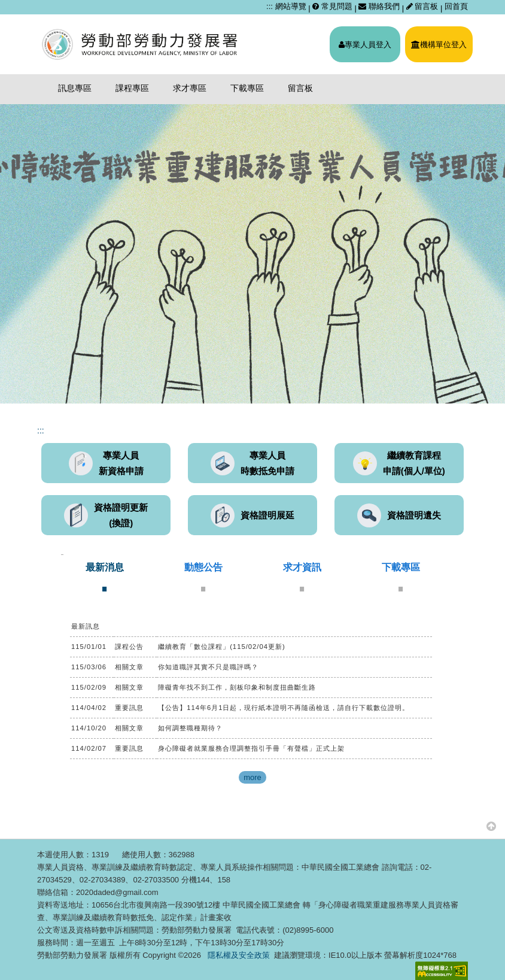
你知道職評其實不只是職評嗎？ (208, 667)
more (252, 777)
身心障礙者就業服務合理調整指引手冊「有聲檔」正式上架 (251, 748)
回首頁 (456, 6)
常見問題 (332, 6)
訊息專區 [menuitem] (75, 88)
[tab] (105, 577)
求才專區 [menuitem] (190, 88)
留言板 (423, 6)
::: (270, 6)
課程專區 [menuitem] (132, 88)
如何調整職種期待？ (190, 728)
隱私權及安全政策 (239, 955)
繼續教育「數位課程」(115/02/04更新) (222, 647)
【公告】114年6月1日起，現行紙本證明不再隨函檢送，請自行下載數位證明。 (284, 708)
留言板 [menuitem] (300, 88)
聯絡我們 (379, 6)
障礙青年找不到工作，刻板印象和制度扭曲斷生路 (237, 687)
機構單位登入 (439, 45)
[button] (491, 826)
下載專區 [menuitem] (247, 88)
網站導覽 (291, 6)
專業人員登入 (365, 45)
